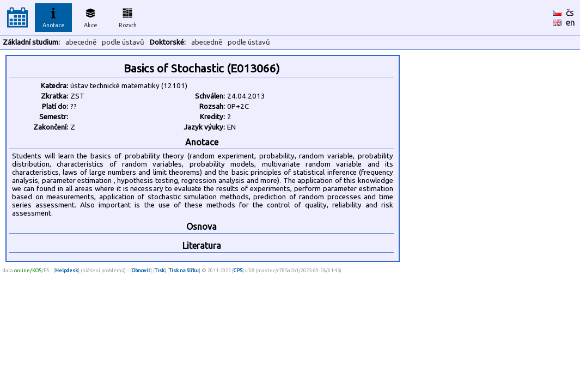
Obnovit (141, 270)
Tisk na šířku (184, 270)
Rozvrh (128, 16)
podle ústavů (123, 42)
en (570, 22)
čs (570, 13)
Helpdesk (66, 270)
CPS (238, 270)
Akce (90, 16)
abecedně (81, 42)
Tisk (160, 270)
